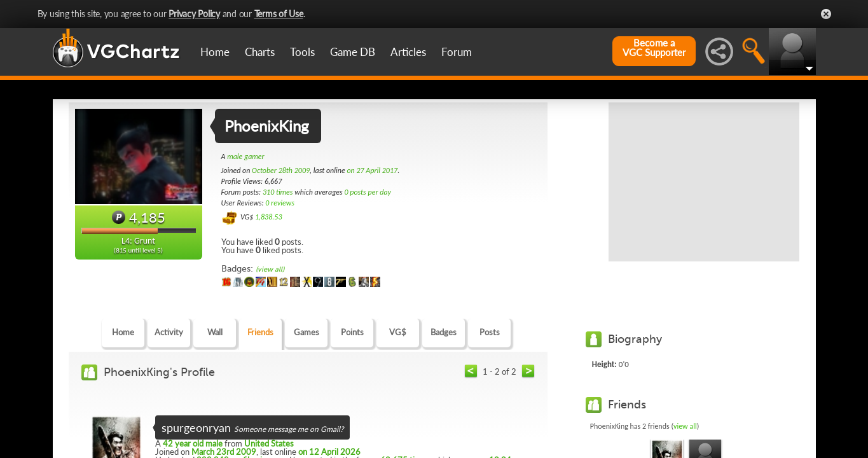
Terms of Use (279, 14)
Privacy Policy (194, 14)
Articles (408, 52)
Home (215, 52)
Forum (457, 52)
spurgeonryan (196, 427)
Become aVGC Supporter (654, 48)
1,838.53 (269, 217)
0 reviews (280, 203)
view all (685, 426)
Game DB (353, 52)
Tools (302, 52)
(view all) (270, 269)
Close (826, 14)
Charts (260, 52)
